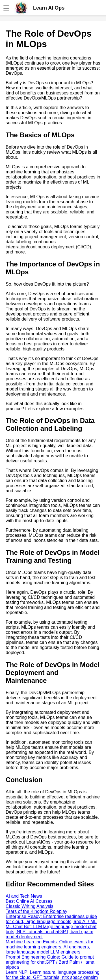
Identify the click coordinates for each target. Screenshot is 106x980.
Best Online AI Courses (29, 901)
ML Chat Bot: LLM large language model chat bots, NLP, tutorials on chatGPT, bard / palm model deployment (51, 932)
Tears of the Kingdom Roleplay (36, 911)
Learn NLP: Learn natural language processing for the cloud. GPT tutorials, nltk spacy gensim (53, 975)
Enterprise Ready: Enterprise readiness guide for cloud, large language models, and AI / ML (51, 919)
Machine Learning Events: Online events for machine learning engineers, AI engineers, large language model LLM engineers (49, 947)
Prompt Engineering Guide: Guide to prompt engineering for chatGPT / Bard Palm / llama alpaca (50, 962)
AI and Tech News (24, 896)
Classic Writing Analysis (30, 906)
